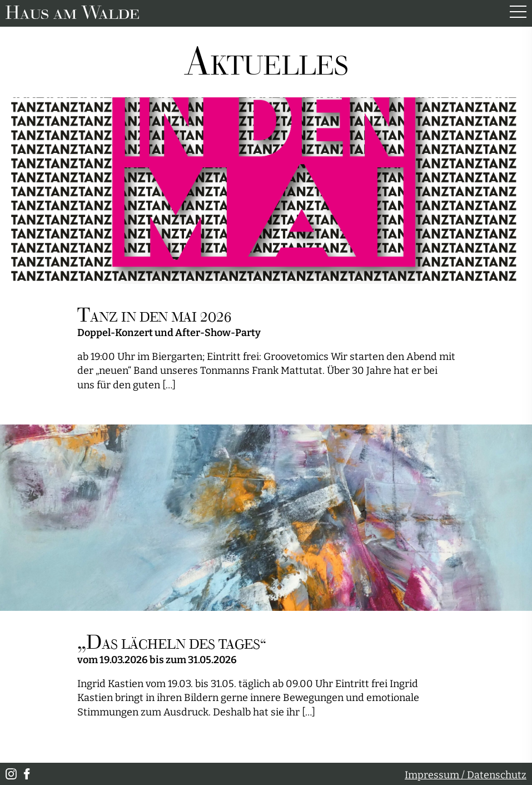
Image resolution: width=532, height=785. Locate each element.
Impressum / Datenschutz (466, 775)
